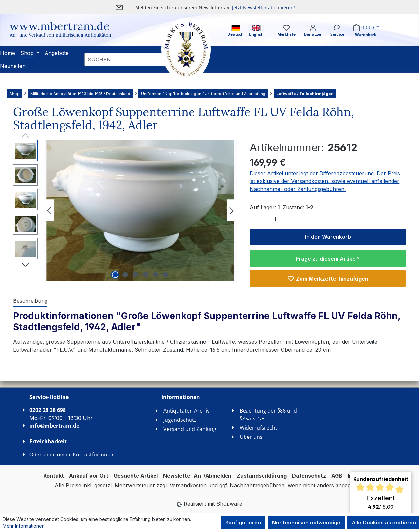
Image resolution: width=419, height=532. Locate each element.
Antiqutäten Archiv (186, 411)
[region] (125, 210)
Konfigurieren (243, 523)
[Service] (337, 36)
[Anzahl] (275, 219)
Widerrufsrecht (258, 428)
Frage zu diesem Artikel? (328, 259)
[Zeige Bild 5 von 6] (155, 275)
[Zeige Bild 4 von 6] (145, 275)
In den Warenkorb (328, 237)
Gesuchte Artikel (136, 476)
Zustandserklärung (262, 476)
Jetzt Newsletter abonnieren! (264, 7)
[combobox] (126, 60)
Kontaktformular (93, 455)
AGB (337, 476)
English (256, 31)
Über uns (251, 437)
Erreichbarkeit (48, 441)
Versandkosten (188, 485)
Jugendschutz (180, 420)
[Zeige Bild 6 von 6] (166, 275)
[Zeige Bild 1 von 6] (115, 275)
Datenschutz (309, 476)
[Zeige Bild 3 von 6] (135, 275)
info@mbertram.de (54, 426)
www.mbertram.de (60, 26)
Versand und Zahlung (190, 429)
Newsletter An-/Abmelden (197, 476)
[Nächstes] (232, 210)
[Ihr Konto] (313, 36)
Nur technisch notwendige (306, 523)
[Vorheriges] (49, 210)
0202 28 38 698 (48, 410)
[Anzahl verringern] (257, 219)
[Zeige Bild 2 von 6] (125, 275)
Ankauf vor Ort (89, 476)
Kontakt (54, 476)
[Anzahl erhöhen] (293, 219)
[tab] (30, 301)
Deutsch (236, 31)
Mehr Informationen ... (26, 526)
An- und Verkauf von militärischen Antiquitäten (61, 35)
